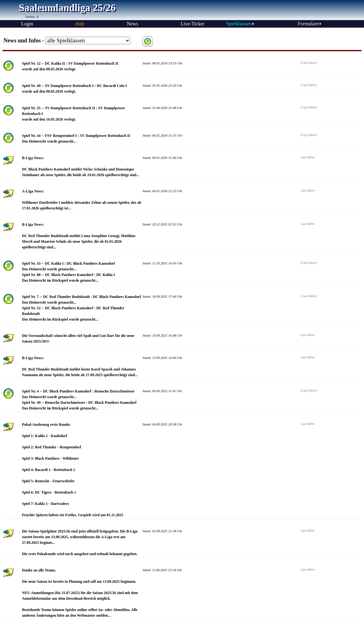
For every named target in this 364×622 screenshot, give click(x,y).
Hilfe (80, 24)
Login (27, 24)
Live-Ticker (192, 24)
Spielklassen (241, 24)
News (132, 24)
